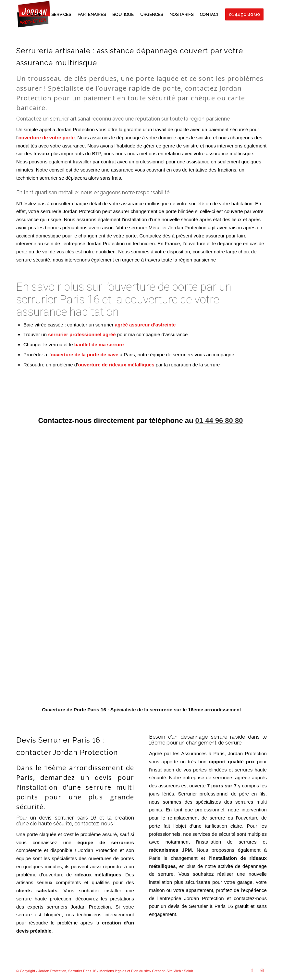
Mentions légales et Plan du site (124, 971)
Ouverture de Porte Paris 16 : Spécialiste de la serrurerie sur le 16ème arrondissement (141, 710)
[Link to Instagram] (262, 970)
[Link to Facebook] (252, 970)
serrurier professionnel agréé (82, 334)
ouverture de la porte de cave (84, 355)
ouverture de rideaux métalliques (116, 365)
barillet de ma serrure (99, 344)
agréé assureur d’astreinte (145, 325)
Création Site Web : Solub (172, 971)
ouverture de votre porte (47, 138)
